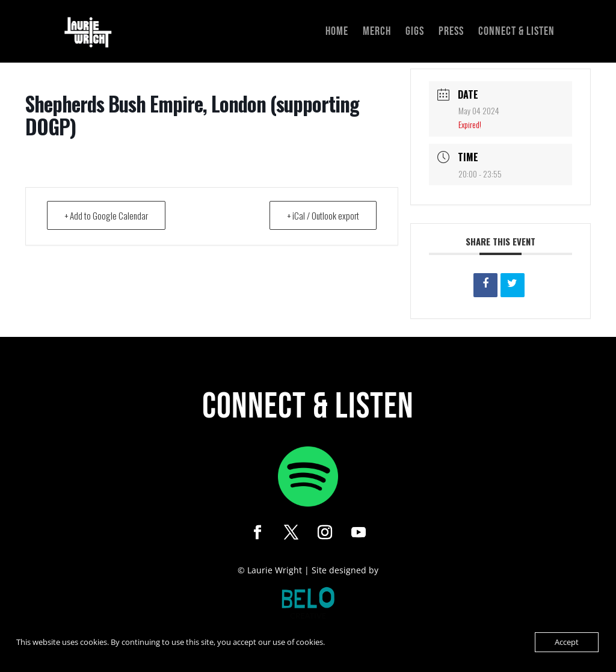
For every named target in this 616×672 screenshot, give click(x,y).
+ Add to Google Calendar (106, 215)
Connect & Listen (516, 33)
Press (451, 33)
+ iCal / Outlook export (323, 215)
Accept (567, 642)
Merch (377, 33)
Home (337, 33)
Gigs (415, 33)
